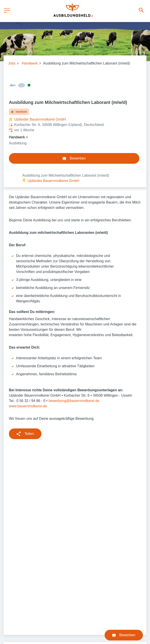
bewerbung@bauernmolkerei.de (74, 383)
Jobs (12, 63)
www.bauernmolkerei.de (28, 388)
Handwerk (30, 63)
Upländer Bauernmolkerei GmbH (40, 119)
